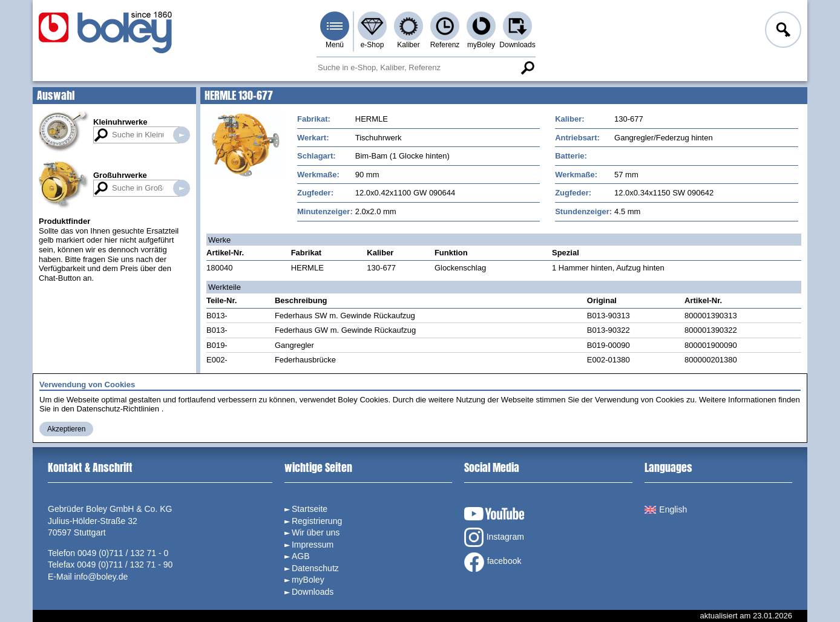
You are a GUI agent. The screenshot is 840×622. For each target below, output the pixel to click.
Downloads (517, 45)
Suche (527, 68)
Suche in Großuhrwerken (182, 188)
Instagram (494, 537)
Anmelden (782, 31)
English (666, 509)
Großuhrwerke (120, 175)
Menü (335, 45)
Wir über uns (316, 532)
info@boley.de (101, 577)
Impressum (313, 545)
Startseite (310, 509)
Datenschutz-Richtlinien (118, 409)
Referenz (445, 45)
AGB (301, 556)
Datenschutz (315, 568)
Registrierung (317, 521)
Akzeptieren (66, 429)
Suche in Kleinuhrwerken (182, 135)
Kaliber (408, 45)
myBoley (481, 45)
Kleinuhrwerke (120, 122)
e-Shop (372, 45)
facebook (493, 562)
